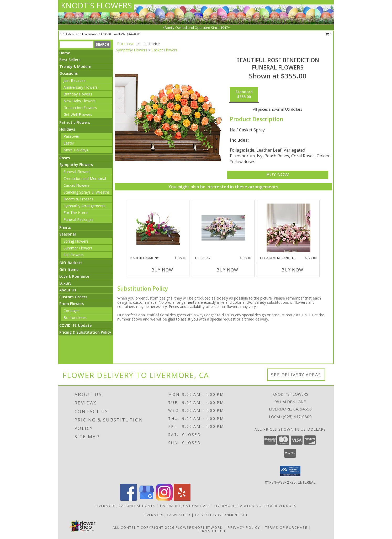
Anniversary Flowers (81, 87)
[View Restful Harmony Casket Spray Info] (158, 228)
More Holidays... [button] (77, 150)
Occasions (68, 73)
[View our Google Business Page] (146, 499)
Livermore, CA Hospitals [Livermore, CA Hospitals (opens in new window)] (185, 506)
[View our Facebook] (129, 499)
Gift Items (69, 269)
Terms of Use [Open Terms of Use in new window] (212, 531)
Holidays (67, 129)
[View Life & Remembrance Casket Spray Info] (288, 228)
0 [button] (329, 34)
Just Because (75, 80)
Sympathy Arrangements (84, 206)
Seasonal (68, 234)
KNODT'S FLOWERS (96, 5)
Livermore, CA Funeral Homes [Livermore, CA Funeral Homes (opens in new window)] (126, 506)
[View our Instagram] (164, 499)
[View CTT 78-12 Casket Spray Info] (223, 228)
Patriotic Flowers (75, 122)
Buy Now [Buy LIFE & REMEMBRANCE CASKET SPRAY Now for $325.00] (292, 270)
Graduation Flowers (80, 108)
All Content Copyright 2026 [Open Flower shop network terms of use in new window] (144, 527)
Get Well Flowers (78, 114)
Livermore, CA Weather (167, 515)
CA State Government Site (222, 515)
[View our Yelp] (182, 499)
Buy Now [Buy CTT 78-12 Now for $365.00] (227, 270)
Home (65, 53)
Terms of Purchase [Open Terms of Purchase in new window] (286, 527)
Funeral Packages (78, 219)
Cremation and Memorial (85, 178)
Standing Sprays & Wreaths (87, 192)
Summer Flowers (78, 248)
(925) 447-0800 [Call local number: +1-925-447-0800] (131, 34)
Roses (65, 158)
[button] (290, 471)
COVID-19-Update (75, 325)
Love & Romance (74, 276)
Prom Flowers (71, 304)
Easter (69, 143)
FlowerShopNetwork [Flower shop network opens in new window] (199, 527)
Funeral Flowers (77, 172)
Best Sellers (70, 60)
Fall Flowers (74, 255)
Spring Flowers (76, 241)
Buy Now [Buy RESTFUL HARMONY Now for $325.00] (162, 270)
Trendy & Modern (75, 66)
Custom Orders (73, 297)
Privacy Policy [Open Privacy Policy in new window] (244, 527)
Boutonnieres (75, 317)
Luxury (65, 283)
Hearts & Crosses (78, 199)
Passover (71, 136)
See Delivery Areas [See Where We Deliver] (296, 375)
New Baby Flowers (80, 101)
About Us (68, 290)
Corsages (71, 311)
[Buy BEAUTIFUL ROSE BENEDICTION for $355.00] (277, 175)
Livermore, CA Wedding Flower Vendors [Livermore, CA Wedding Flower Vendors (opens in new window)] (255, 506)
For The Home (76, 213)
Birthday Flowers (78, 94)
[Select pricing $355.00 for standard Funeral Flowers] (244, 94)
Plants (65, 227)
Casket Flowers (76, 185)
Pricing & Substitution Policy (85, 332)
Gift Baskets (71, 263)
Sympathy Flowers (76, 165)
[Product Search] (76, 45)
